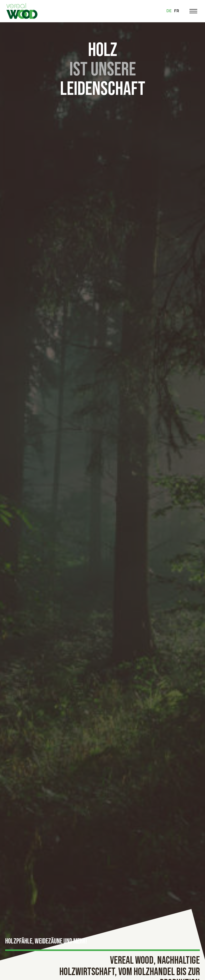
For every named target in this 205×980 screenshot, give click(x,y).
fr (177, 11)
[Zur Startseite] (22, 11)
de (169, 11)
